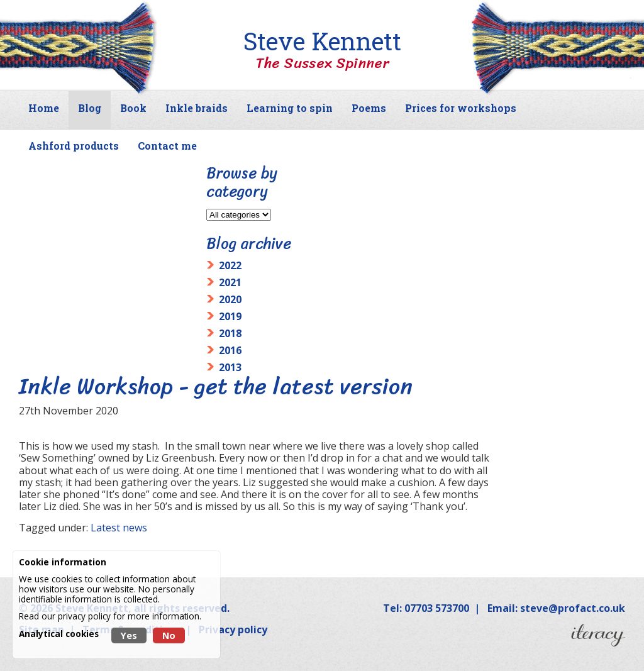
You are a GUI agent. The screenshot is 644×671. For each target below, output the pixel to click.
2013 (230, 367)
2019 (230, 316)
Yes (129, 635)
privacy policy (84, 616)
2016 (230, 350)
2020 (230, 299)
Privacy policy (233, 629)
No (169, 635)
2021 (230, 282)
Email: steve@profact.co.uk (556, 608)
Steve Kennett (322, 51)
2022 (230, 265)
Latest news (119, 528)
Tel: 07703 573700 (426, 608)
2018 (230, 333)
